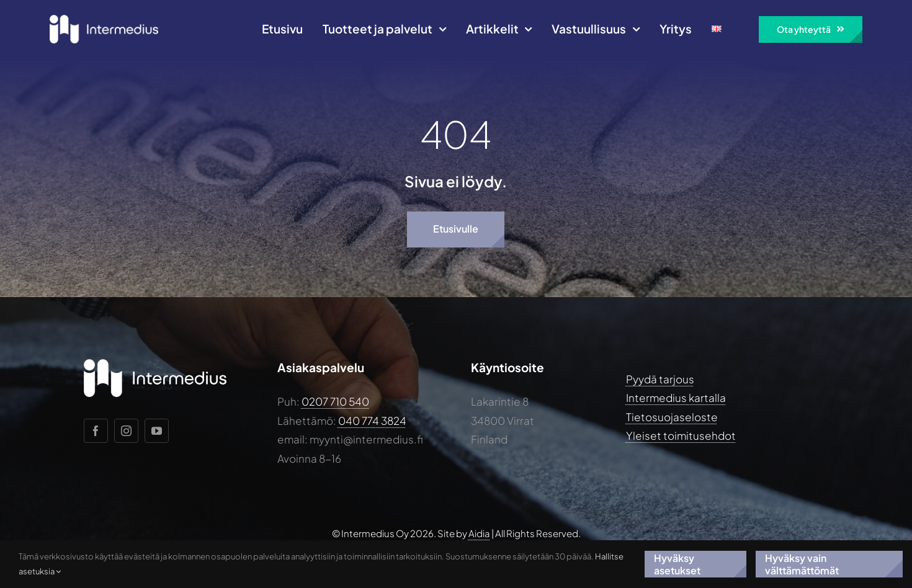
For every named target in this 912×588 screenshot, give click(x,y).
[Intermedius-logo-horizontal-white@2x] (104, 20)
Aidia (479, 533)
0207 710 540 (335, 401)
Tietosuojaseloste (672, 417)
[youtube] (157, 431)
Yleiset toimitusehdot (681, 435)
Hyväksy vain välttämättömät (802, 564)
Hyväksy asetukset (677, 564)
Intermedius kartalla (676, 398)
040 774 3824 (372, 421)
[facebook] (96, 431)
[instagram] (126, 431)
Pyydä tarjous (660, 379)
